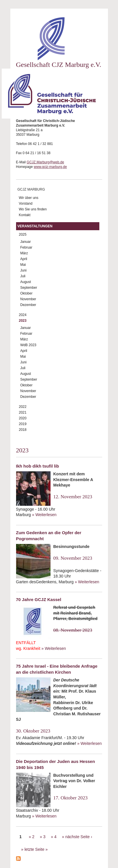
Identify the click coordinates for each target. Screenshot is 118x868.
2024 (23, 315)
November (28, 299)
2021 (23, 412)
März (24, 253)
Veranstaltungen (35, 226)
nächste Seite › (79, 837)
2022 (23, 407)
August (26, 282)
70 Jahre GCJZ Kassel (39, 599)
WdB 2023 (28, 345)
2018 (23, 430)
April (24, 259)
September (29, 288)
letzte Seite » (36, 849)
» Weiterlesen (44, 515)
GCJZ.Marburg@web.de (45, 162)
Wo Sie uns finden (33, 209)
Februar (26, 247)
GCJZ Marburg (31, 189)
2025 (23, 235)
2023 (23, 321)
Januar (26, 242)
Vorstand (26, 204)
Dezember (28, 305)
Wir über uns (29, 198)
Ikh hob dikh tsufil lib (38, 466)
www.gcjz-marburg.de (50, 167)
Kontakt (25, 215)
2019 (23, 424)
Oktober (27, 293)
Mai (23, 265)
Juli (23, 276)
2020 (23, 418)
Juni (24, 270)
